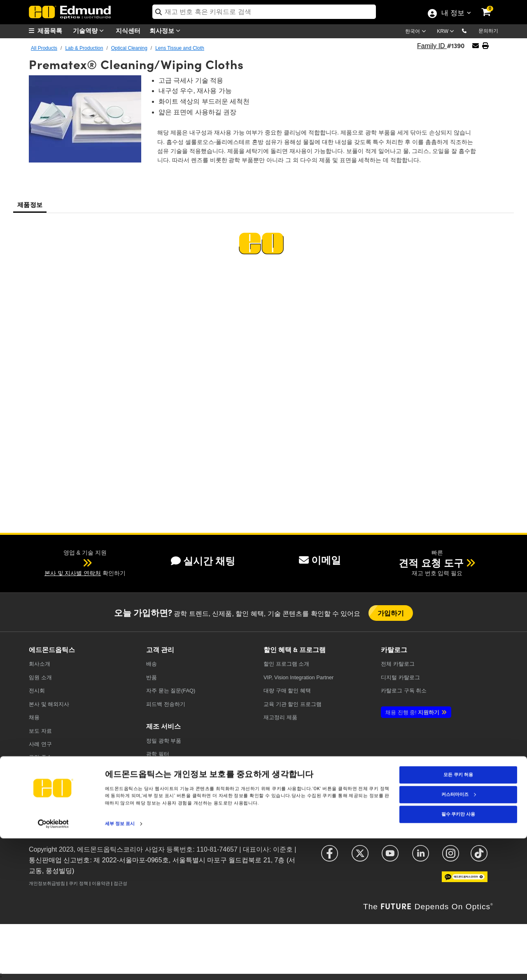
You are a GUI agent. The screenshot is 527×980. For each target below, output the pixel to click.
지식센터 (128, 30)
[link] (492, 6)
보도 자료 (40, 731)
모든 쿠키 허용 (458, 916)
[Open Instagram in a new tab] (451, 857)
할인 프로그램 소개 (286, 664)
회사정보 (167, 31)
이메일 (320, 560)
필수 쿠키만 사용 (458, 956)
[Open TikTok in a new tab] (479, 857)
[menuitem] (49, 31)
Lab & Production (84, 48)
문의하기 (488, 31)
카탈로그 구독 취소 (404, 691)
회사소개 (40, 664)
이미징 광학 (160, 781)
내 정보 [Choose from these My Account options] (452, 14)
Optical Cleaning (129, 48)
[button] (471, 30)
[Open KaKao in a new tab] (465, 881)
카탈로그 (398, 664)
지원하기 (412, 712)
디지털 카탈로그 (400, 677)
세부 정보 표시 (120, 965)
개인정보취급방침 (47, 883)
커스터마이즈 (459, 936)
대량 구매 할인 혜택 (287, 691)
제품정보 (30, 204)
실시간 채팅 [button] (203, 561)
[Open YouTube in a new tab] (390, 857)
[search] (264, 12)
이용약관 (101, 883)
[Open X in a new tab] (360, 857)
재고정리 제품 (280, 717)
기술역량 (90, 31)
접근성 (120, 883)
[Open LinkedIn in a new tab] (421, 857)
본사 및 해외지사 (49, 704)
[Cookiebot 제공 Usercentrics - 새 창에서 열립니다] (53, 965)
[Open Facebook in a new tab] (330, 857)
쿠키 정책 (78, 883)
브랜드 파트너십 (48, 784)
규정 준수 (40, 757)
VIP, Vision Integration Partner (298, 677)
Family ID (432, 46)
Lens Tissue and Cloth (180, 48)
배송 (152, 664)
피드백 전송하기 (166, 704)
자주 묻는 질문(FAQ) (171, 691)
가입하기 (391, 613)
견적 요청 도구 (431, 563)
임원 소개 (40, 677)
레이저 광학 (160, 768)
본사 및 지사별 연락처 (73, 573)
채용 (34, 717)
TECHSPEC (45, 770)
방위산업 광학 (163, 794)
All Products (44, 48)
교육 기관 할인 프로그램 (293, 704)
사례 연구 (40, 744)
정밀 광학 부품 (164, 741)
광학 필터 (158, 754)
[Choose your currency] (447, 32)
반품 (152, 677)
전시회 (37, 691)
